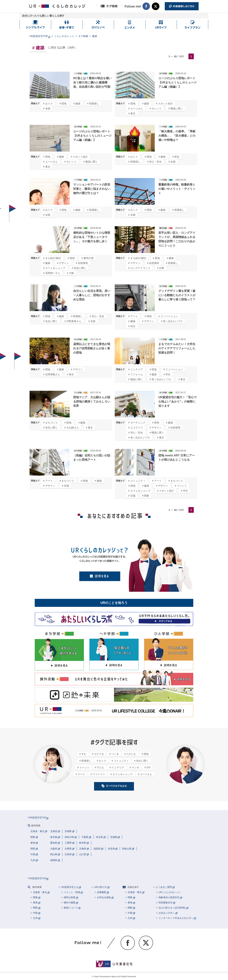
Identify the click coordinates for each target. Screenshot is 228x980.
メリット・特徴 (72, 892)
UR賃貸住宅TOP (39, 36)
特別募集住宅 (165, 903)
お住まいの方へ (167, 913)
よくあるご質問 (164, 887)
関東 (35, 897)
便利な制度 (70, 897)
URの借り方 (100, 887)
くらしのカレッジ (64, 36)
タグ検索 (83, 36)
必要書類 (102, 892)
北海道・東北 (40, 892)
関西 (35, 908)
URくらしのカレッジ (169, 892)
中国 (35, 913)
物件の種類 (70, 903)
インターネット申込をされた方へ (176, 918)
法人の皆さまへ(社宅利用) (172, 908)
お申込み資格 (104, 897)
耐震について (71, 908)
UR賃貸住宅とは (70, 887)
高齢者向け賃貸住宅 (169, 897)
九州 (35, 918)
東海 (35, 903)
